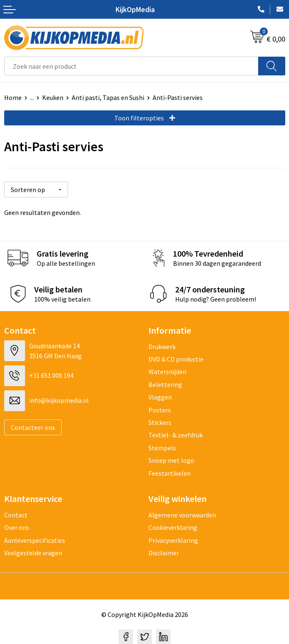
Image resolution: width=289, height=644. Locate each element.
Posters (160, 410)
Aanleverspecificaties (35, 540)
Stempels (162, 448)
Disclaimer (164, 553)
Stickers (160, 422)
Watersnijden (167, 372)
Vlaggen (160, 397)
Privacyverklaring (173, 540)
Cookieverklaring (173, 527)
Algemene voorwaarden (182, 515)
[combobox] (131, 66)
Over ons (17, 527)
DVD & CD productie (176, 359)
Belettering (165, 384)
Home (13, 97)
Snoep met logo (171, 460)
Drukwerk (162, 347)
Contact (16, 515)
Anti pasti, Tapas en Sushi (108, 97)
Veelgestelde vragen (33, 553)
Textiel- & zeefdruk (176, 435)
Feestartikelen (170, 473)
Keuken (53, 97)
